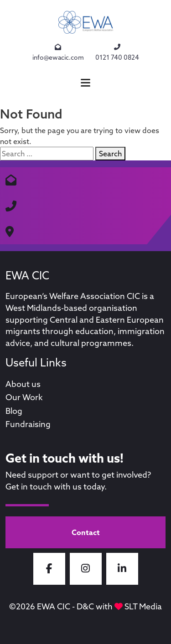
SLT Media (143, 606)
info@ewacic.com (58, 52)
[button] (85, 83)
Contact (86, 532)
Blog (14, 411)
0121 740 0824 (117, 52)
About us (23, 384)
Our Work (24, 397)
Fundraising (28, 424)
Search (110, 154)
